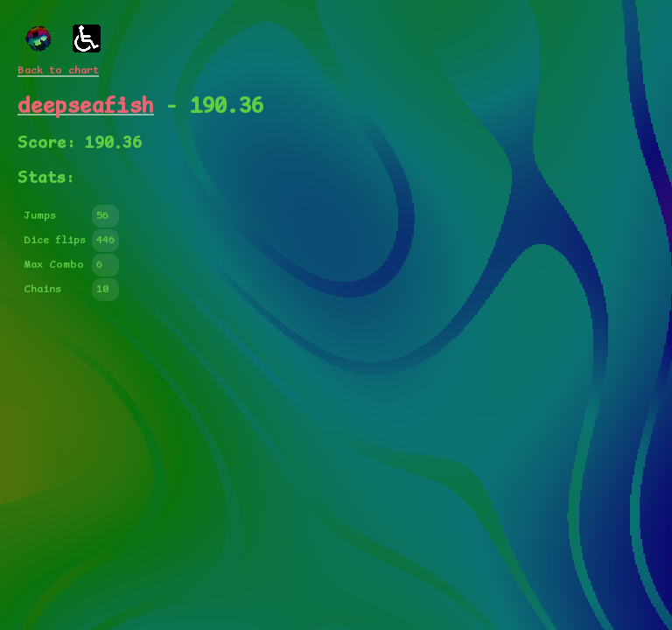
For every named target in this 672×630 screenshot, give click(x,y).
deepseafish (86, 106)
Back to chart (58, 70)
